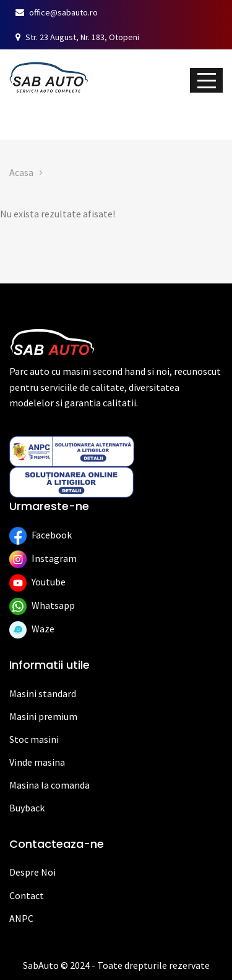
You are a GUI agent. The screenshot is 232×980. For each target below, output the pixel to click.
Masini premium (43, 716)
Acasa (21, 172)
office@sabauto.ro (57, 12)
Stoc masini (34, 739)
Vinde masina (37, 762)
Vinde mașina (111, 114)
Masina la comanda (49, 785)
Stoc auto (27, 114)
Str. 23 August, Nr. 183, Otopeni (77, 37)
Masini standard (43, 693)
